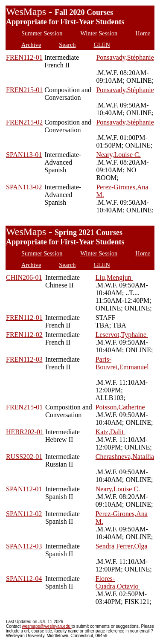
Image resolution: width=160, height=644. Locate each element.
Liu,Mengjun (114, 277)
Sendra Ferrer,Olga (122, 546)
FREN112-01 (24, 57)
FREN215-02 (24, 122)
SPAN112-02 (24, 514)
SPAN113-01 (24, 155)
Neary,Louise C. (118, 155)
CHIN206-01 (24, 277)
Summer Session (42, 33)
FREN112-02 (24, 335)
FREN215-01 (24, 90)
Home (143, 33)
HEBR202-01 (25, 432)
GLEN (102, 45)
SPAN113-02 (24, 187)
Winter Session (99, 33)
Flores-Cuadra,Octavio (118, 582)
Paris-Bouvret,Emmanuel (122, 363)
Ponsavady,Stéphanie (125, 57)
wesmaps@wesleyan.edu (47, 626)
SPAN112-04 (24, 579)
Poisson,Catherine (121, 407)
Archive (31, 45)
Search (67, 45)
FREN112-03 (24, 359)
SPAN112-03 (24, 546)
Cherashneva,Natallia (125, 457)
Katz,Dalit (111, 432)
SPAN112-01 (24, 489)
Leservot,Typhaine (122, 335)
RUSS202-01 (24, 457)
